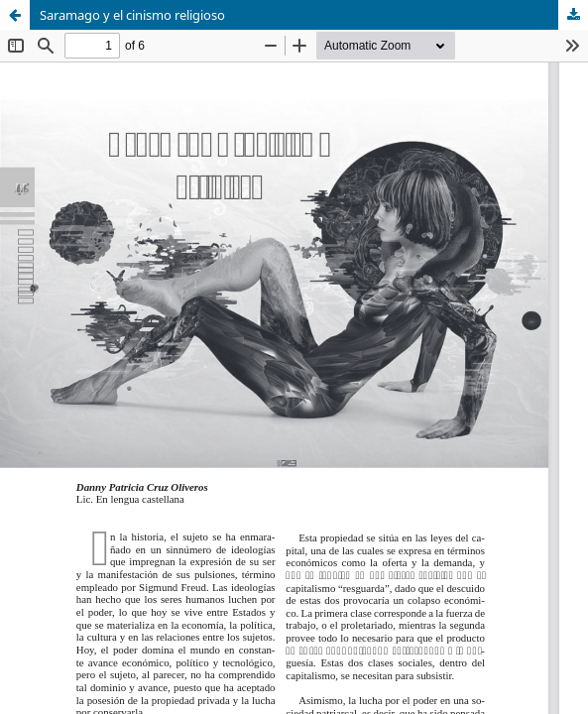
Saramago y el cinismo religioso (132, 15)
